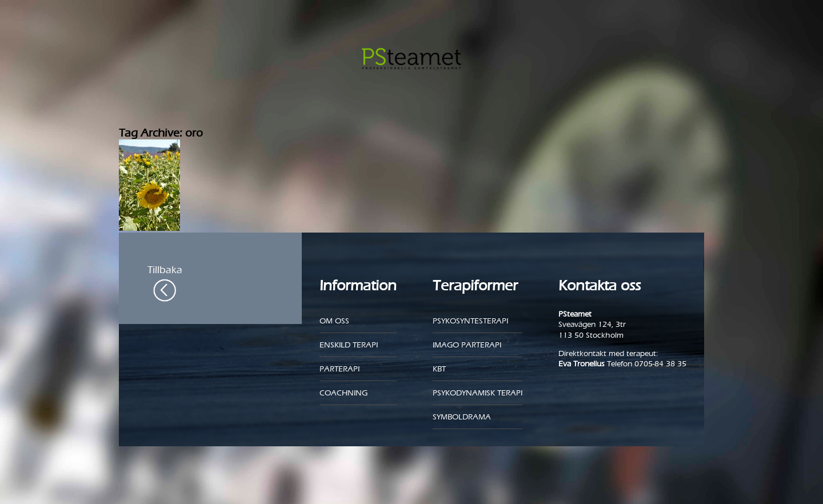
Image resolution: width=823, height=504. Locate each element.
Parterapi (339, 369)
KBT (439, 369)
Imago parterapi (467, 345)
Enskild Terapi (349, 345)
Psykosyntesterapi (470, 321)
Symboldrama (462, 417)
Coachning (343, 393)
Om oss (334, 321)
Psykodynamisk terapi (478, 393)
